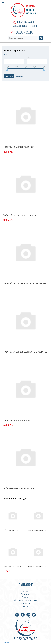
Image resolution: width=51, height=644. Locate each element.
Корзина (6, 642)
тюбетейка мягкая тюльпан (18, 488)
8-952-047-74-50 (25, 22)
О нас (25, 591)
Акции (25, 606)
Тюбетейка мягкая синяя (17, 420)
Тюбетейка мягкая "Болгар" (18, 147)
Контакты (25, 603)
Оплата (25, 597)
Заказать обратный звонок (26, 26)
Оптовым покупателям (25, 600)
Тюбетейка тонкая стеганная (19, 215)
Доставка (25, 594)
